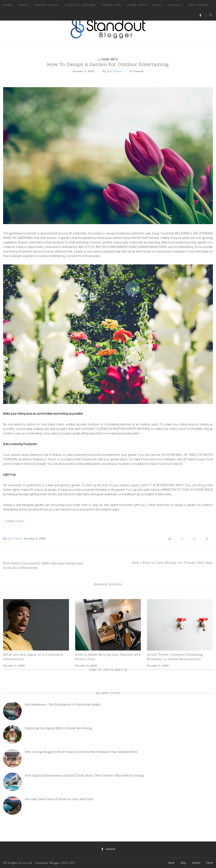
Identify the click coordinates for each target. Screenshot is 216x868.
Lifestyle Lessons (80, 5)
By (5, 539)
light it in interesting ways (162, 485)
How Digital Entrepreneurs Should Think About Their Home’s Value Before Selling (84, 776)
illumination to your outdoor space (185, 490)
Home (8, 5)
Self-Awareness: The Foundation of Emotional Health (63, 705)
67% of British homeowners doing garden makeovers (126, 247)
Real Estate (199, 5)
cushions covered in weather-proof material (116, 429)
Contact (175, 5)
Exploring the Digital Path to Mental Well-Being (58, 729)
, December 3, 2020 (34, 539)
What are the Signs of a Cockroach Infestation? (33, 657)
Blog (157, 5)
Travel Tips (111, 5)
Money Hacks (47, 5)
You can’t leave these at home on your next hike (59, 799)
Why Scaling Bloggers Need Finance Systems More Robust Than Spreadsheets (81, 752)
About (24, 5)
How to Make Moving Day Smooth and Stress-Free (108, 657)
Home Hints (137, 5)
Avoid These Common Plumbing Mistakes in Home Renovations (175, 657)
